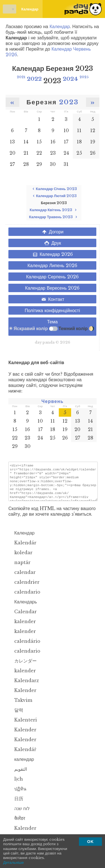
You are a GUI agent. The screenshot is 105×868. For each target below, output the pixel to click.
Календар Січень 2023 (54, 189)
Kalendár (22, 548)
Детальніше (13, 863)
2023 (69, 102)
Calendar (23, 617)
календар (21, 764)
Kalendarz (24, 686)
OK (90, 842)
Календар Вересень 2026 (53, 288)
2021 (21, 77)
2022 (34, 79)
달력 (16, 715)
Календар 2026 (52, 254)
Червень (53, 401)
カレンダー (23, 666)
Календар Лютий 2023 (54, 196)
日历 (16, 804)
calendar (22, 577)
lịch (16, 784)
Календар (21, 9)
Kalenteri (23, 725)
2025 (84, 77)
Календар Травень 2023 (54, 217)
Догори (52, 232)
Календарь (23, 607)
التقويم (18, 774)
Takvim (20, 705)
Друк (52, 243)
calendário (24, 646)
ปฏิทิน (17, 794)
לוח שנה (19, 813)
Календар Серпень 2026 (52, 277)
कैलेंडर (17, 823)
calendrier (24, 587)
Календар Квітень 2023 (54, 210)
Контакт (53, 299)
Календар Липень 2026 (52, 265)
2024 (70, 79)
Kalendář (22, 754)
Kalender (22, 695)
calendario (24, 597)
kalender (22, 626)
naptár (19, 567)
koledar (20, 558)
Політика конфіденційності (52, 310)
